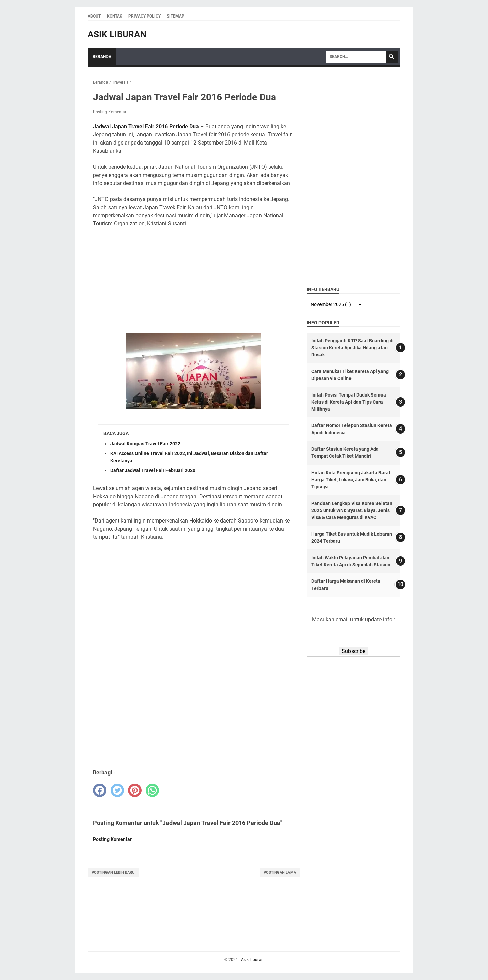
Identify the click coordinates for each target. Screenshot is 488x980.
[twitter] (117, 790)
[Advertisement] (194, 280)
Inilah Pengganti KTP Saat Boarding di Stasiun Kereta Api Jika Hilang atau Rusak (353, 348)
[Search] (356, 57)
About (94, 16)
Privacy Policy (145, 16)
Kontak (115, 16)
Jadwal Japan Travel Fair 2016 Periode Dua (146, 127)
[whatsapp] (152, 790)
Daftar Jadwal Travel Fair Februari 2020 (153, 470)
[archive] (335, 304)
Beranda (102, 57)
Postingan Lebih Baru (113, 872)
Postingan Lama (280, 872)
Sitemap (176, 16)
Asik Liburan (117, 34)
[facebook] (100, 790)
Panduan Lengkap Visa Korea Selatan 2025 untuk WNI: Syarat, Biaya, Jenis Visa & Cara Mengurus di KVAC (352, 510)
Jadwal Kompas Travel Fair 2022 (145, 444)
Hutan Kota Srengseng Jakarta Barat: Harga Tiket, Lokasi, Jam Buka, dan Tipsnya (352, 480)
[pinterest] (135, 790)
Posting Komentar (110, 112)
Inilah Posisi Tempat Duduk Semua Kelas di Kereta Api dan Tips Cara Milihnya (349, 402)
